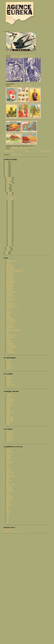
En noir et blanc (10, 277)
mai (8, 189)
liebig (8, 486)
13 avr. (10, 226)
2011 (7, 170)
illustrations (10, 475)
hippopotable (10, 344)
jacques (8, 406)
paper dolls (9, 366)
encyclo (9, 471)
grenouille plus (10, 266)
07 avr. (10, 235)
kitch (8, 483)
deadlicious (9, 317)
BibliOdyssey (10, 285)
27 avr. (10, 203)
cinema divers (10, 440)
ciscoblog (9, 340)
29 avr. (10, 194)
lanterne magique (11, 484)
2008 (7, 175)
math (8, 386)
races (8, 509)
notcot (8, 309)
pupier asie (25, 149)
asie (8, 453)
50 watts (9, 303)
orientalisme (10, 497)
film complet (10, 435)
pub (8, 507)
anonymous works (11, 335)
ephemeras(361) (11, 472)
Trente (8, 263)
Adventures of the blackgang (14, 272)
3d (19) (8, 449)
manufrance (10, 488)
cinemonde (9, 436)
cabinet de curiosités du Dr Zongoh (15, 270)
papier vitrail (10, 498)
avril (8, 191)
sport (8, 517)
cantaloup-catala (11, 396)
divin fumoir (10, 343)
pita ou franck (8, 530)
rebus (8, 510)
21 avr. (10, 212)
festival (8, 437)
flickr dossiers (10, 268)
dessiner (9, 379)
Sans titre (10, 199)
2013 (7, 166)
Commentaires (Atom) (16, 155)
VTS (8, 311)
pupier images (10, 421)
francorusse (9, 402)
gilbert (8, 404)
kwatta (8, 408)
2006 (7, 252)
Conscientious (10, 286)
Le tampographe (11, 348)
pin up (8, 503)
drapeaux (9, 470)
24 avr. (10, 207)
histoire (8, 383)
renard (8, 511)
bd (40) (8, 456)
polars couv (9, 506)
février (9, 249)
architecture (10, 452)
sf (7, 515)
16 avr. (10, 221)
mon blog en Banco (11, 323)
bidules (8, 459)
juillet (8, 186)
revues (8, 513)
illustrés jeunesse (11, 476)
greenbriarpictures (11, 282)
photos (8, 502)
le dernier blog (10, 351)
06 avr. (10, 237)
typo (8, 518)
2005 (7, 254)
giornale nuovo (10, 278)
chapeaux (9, 265)
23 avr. (10, 209)
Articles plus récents (9, 151)
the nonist (9, 297)
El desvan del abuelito (12, 292)
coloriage (9, 367)
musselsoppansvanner (12, 307)
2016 (7, 161)
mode (8, 494)
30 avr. (10, 193)
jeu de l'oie (9, 480)
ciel (8, 464)
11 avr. (10, 229)
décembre (9, 178)
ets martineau (10, 401)
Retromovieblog (11, 273)
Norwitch (9, 342)
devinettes (9, 369)
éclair (8, 424)
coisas (8, 301)
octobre (9, 181)
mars (8, 247)
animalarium (10, 293)
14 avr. (10, 224)
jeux (8, 482)
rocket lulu (9, 262)
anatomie (9, 377)
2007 (7, 176)
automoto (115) (10, 455)
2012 (7, 168)
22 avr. (10, 211)
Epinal (8, 360)
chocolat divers (10, 400)
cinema (13, 87)
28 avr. (10, 201)
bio (7, 460)
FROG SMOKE (11, 325)
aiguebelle (9, 394)
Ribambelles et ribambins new (14, 329)
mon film (17, 87)
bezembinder (10, 300)
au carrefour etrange (12, 346)
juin (8, 188)
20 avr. (10, 214)
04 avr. (10, 240)
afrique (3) (9, 451)
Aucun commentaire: (30, 56)
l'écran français (10, 432)
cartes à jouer (10, 462)
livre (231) (9, 487)
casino (8, 397)
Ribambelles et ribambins (13, 331)
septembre (10, 183)
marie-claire (10, 490)
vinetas (8, 315)
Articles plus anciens (45, 151)
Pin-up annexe (10, 269)
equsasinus (9, 294)
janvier (9, 250)
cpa (7, 467)
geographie (9, 382)
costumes (9, 466)
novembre (10, 179)
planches (9, 505)
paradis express (10, 296)
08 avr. (10, 234)
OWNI (8, 328)
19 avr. (10, 216)
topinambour (10, 312)
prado (8, 416)
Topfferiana (9, 290)
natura (8, 413)
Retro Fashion (10, 276)
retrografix (9, 274)
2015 (7, 163)
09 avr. (10, 232)
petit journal (10, 501)
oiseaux (24, 57)
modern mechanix (11, 298)
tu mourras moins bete (12, 338)
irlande (8, 478)
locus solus (9, 350)
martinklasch (10, 305)
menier (8, 409)
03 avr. (10, 242)
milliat (8, 410)
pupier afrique (10, 417)
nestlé (21, 57)
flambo (8, 363)
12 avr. (10, 227)
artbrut (8, 334)
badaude (9, 313)
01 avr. (10, 245)
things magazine (11, 281)
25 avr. (10, 206)
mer (8, 493)
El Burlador (9, 288)
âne (7, 522)
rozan (8, 422)
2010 (7, 171)
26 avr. (10, 204)
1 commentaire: (28, 85)
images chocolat (15, 57)
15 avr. (10, 222)
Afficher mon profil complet (10, 532)
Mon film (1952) (12, 198)
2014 (7, 165)
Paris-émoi (9, 336)
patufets (9, 316)
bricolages (9, 365)
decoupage (9, 362)
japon (21, 149)
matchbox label (10, 491)
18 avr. (10, 217)
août (8, 184)
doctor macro (10, 284)
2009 (7, 173)
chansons (9, 463)
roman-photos (10, 439)
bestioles (9, 457)
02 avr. (10, 244)
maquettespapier (11, 352)
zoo (8, 521)
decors (8, 468)
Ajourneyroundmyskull (12, 304)
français (9, 381)
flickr (8, 474)
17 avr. (10, 219)
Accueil (27, 151)
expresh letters (10, 321)
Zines (8, 332)
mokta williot (10, 412)
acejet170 (9, 308)
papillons (9, 499)
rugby (8, 514)
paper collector (10, 280)
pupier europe (10, 420)
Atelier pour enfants (11, 261)
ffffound (9, 324)
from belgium (10, 289)
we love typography (11, 320)
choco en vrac (10, 398)
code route (9, 378)
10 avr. (10, 231)
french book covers (11, 347)
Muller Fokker (10, 319)
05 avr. (10, 239)
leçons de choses (11, 385)
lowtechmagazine (11, 327)
